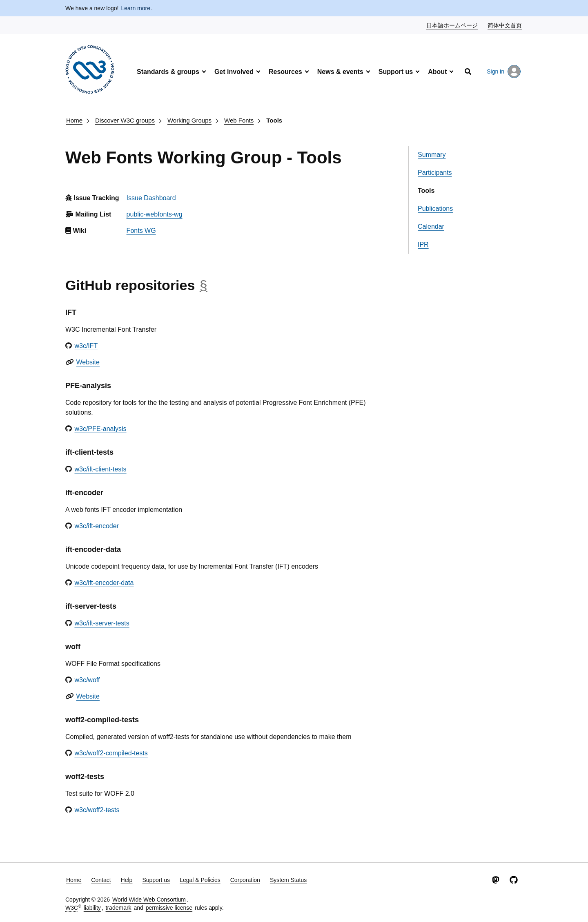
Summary (432, 155)
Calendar (431, 227)
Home (74, 120)
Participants (435, 173)
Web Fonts (239, 120)
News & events (340, 72)
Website (88, 362)
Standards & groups (168, 72)
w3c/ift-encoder (97, 526)
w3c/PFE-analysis (100, 429)
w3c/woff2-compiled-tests (111, 753)
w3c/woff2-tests (97, 810)
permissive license (169, 908)
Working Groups (189, 120)
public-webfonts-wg (155, 214)
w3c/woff (87, 680)
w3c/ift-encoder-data (104, 583)
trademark (119, 908)
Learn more (136, 8)
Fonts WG (141, 231)
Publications (435, 209)
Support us (396, 72)
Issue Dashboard (151, 198)
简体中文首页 (505, 25)
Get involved (234, 72)
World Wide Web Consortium (149, 900)
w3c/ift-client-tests (100, 469)
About (437, 72)
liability (92, 908)
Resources (285, 72)
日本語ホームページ (452, 25)
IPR (423, 244)
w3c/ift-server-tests (102, 623)
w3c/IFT (86, 346)
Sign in (504, 71)
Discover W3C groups (125, 120)
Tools (274, 120)
